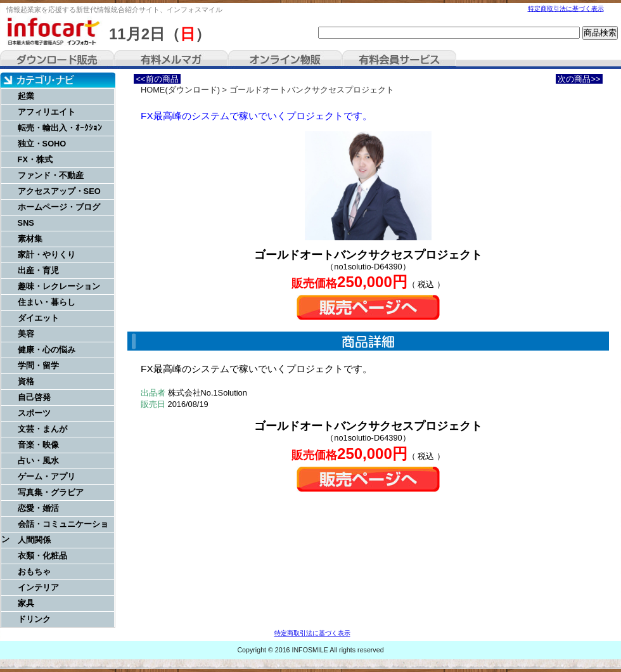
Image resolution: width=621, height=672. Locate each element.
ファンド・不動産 (51, 175)
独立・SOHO (42, 144)
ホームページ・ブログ (59, 207)
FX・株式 (35, 159)
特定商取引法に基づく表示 (566, 9)
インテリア (38, 587)
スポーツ (34, 413)
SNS (26, 223)
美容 (26, 334)
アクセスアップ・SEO (59, 191)
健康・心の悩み (47, 350)
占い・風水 (38, 461)
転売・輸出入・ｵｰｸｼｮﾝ (60, 128)
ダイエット (38, 318)
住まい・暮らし (47, 302)
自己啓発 (34, 397)
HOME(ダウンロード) (180, 90)
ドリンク (34, 619)
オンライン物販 (285, 60)
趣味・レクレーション (59, 286)
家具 (26, 603)
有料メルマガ (171, 60)
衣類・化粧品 (42, 556)
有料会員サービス (399, 60)
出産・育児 (38, 270)
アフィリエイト (47, 112)
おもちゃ (34, 572)
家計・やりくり (47, 255)
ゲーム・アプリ (47, 476)
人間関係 (34, 540)
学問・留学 (38, 365)
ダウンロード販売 (57, 60)
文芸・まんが (42, 429)
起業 (26, 96)
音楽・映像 (38, 445)
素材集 (30, 239)
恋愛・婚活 (38, 508)
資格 (26, 381)
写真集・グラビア (51, 492)
